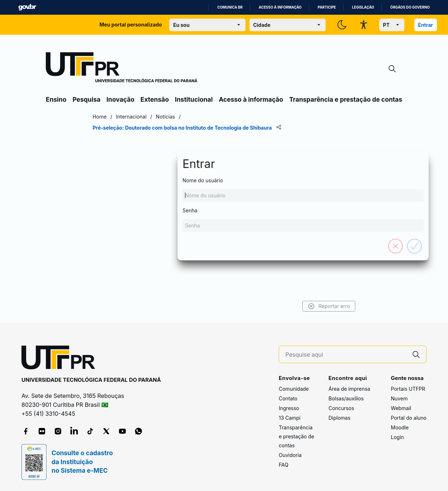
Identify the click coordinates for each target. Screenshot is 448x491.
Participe (327, 7)
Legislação (363, 7)
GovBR (27, 7)
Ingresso (289, 408)
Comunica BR (230, 7)
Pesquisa (87, 99)
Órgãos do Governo (410, 7)
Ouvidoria (290, 455)
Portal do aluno (409, 418)
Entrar (425, 25)
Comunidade (294, 389)
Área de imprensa (349, 389)
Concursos (341, 408)
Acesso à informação (280, 7)
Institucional (194, 99)
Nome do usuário (224, 189)
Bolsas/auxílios (346, 398)
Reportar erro (326, 306)
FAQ (284, 465)
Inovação (121, 99)
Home (103, 117)
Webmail (401, 408)
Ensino (56, 99)
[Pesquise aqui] (346, 355)
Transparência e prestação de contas (346, 99)
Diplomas (339, 418)
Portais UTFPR (408, 389)
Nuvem (399, 398)
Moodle (400, 427)
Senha (224, 220)
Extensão (155, 99)
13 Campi (290, 418)
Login (397, 437)
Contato (288, 398)
